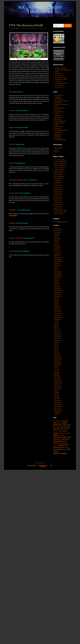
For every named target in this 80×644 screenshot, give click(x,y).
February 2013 (58, 308)
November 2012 (58, 314)
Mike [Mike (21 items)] (63, 435)
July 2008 (57, 414)
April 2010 (57, 373)
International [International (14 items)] (67, 433)
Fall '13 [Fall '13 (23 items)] (55, 431)
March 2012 (57, 329)
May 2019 (57, 242)
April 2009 (57, 397)
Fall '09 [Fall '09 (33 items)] (62, 429)
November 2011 (58, 337)
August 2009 (57, 389)
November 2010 (58, 360)
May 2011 (57, 348)
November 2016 (58, 259)
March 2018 (57, 250)
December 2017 (58, 252)
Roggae (11, 163)
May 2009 (57, 395)
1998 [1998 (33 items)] (67, 421)
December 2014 (58, 273)
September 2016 (58, 261)
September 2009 (58, 387)
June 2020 (57, 240)
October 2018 (57, 248)
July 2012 (57, 321)
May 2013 (57, 302)
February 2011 (58, 354)
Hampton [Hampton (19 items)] (61, 433)
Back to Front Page (40, 463)
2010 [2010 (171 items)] (55, 425)
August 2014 (57, 279)
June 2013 (57, 300)
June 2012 (57, 323)
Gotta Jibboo (13, 210)
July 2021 (57, 236)
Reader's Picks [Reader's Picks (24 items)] (57, 439)
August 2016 (57, 263)
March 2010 (57, 375)
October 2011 (57, 339)
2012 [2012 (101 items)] (65, 425)
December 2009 (58, 381)
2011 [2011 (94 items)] (60, 425)
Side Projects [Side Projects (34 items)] (65, 439)
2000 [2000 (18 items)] (58, 423)
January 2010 (57, 379)
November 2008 (58, 406)
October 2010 (57, 362)
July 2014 (57, 281)
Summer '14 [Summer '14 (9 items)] (55, 445)
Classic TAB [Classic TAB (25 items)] (59, 427)
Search (68, 26)
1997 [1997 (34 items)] (63, 421)
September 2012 (58, 317)
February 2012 (58, 331)
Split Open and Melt (14, 193)
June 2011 (57, 346)
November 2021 (58, 231)
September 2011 (58, 341)
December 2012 (58, 312)
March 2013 (57, 306)
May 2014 (57, 285)
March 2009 (57, 399)
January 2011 (57, 356)
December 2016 (58, 258)
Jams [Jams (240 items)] (56, 435)
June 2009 (57, 393)
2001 (11, 92)
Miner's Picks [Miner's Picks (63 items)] (58, 437)
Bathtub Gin (12, 127)
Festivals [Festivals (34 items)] (64, 431)
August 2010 (57, 366)
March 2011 (57, 352)
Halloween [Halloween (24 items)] (56, 433)
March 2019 (57, 246)
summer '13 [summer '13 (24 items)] (65, 443)
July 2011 (57, 345)
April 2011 (57, 350)
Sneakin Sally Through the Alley (17, 180)
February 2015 (58, 271)
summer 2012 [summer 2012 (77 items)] (58, 447)
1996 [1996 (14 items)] (60, 421)
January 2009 (57, 402)
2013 (24, 28)
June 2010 (57, 370)
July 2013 (57, 298)
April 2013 (57, 304)
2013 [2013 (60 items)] (69, 425)
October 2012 (57, 316)
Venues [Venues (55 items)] (56, 451)
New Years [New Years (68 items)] (67, 437)
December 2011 (58, 335)
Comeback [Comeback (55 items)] (67, 427)
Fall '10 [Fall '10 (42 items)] (66, 429)
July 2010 (57, 368)
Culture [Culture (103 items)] (56, 429)
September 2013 (58, 296)
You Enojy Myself (14, 251)
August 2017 (57, 256)
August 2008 (57, 412)
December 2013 (58, 290)
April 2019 (57, 244)
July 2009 (57, 391)
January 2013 (57, 310)
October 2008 (57, 408)
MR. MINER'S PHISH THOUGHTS (40, 9)
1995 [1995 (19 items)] (57, 421)
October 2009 (57, 385)
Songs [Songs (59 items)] (55, 441)
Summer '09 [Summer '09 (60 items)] (62, 441)
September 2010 (58, 364)
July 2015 (57, 267)
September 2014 (58, 277)
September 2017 (58, 254)
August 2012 (57, 319)
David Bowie (12, 223)
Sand (11, 144)
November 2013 (58, 292)
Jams (30, 28)
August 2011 (57, 343)
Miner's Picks (34, 28)
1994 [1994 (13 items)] (54, 421)
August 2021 (57, 234)
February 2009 (58, 400)
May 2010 (57, 372)
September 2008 (58, 410)
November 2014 (58, 275)
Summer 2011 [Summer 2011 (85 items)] (63, 445)
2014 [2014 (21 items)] (54, 427)
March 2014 (57, 287)
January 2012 (57, 333)
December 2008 (58, 404)
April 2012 (57, 327)
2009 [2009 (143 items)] (65, 423)
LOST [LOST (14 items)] (60, 435)
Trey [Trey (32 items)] (65, 450)
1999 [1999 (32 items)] (55, 423)
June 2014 (57, 283)
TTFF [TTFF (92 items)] (68, 449)
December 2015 (58, 265)
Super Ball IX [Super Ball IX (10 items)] (67, 448)
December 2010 (58, 358)
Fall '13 (27, 28)
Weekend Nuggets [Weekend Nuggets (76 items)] (60, 453)
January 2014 (57, 288)
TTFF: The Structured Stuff (26, 25)
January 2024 (57, 229)
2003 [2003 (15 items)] (61, 423)
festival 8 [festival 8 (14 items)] (59, 431)
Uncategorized (16, 28)
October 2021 (57, 232)
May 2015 (57, 269)
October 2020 (57, 238)
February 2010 (58, 377)
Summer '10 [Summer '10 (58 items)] (57, 443)
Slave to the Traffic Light (16, 238)
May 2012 (57, 325)
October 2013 (57, 294)
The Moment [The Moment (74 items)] (58, 449)
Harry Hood (12, 111)
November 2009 (58, 383)
